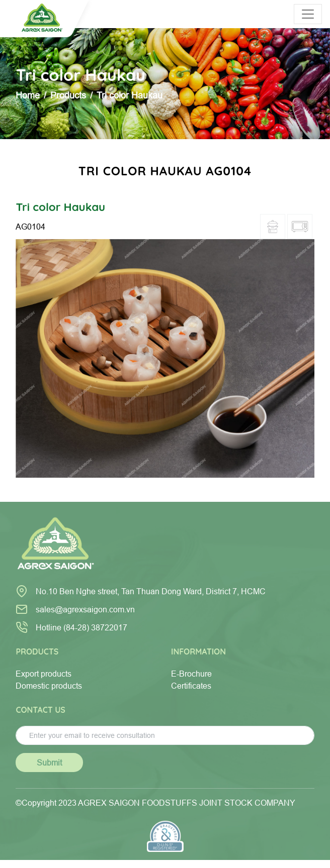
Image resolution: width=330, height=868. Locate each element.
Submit (49, 763)
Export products (44, 674)
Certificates (191, 686)
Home (28, 95)
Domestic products (49, 686)
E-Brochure (191, 674)
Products (68, 95)
